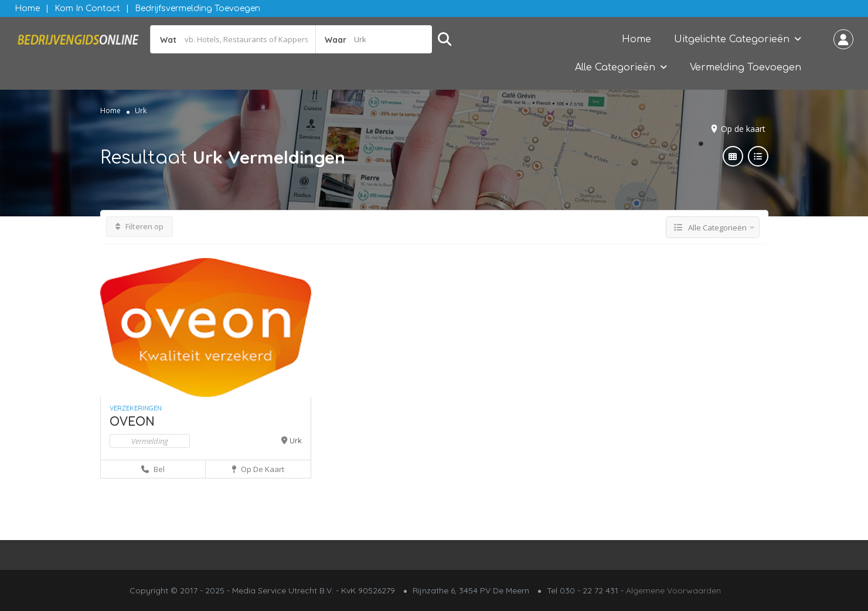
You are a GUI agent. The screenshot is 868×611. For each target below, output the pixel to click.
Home (27, 9)
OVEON (132, 422)
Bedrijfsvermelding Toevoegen (198, 9)
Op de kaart (743, 129)
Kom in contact (87, 9)
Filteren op (139, 226)
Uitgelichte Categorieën (732, 39)
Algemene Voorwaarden (673, 590)
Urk (296, 440)
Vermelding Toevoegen (746, 67)
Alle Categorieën (615, 67)
